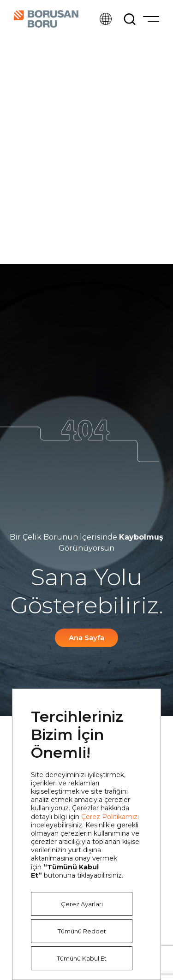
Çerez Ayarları (82, 904)
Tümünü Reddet (82, 931)
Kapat (139, 710)
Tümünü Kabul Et (82, 958)
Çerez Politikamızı (110, 817)
